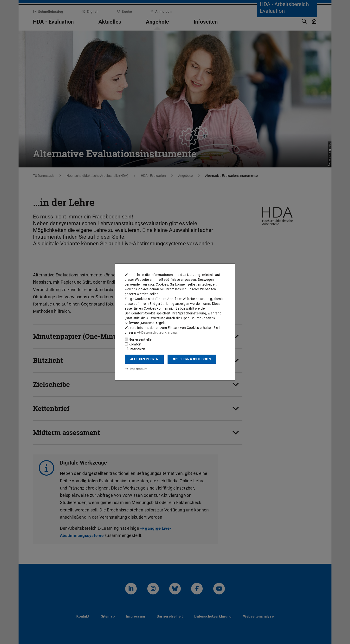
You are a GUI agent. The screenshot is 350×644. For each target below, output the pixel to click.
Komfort (133, 344)
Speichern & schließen (192, 359)
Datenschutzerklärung (157, 332)
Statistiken (135, 349)
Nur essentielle (138, 339)
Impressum (136, 369)
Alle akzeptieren (144, 359)
